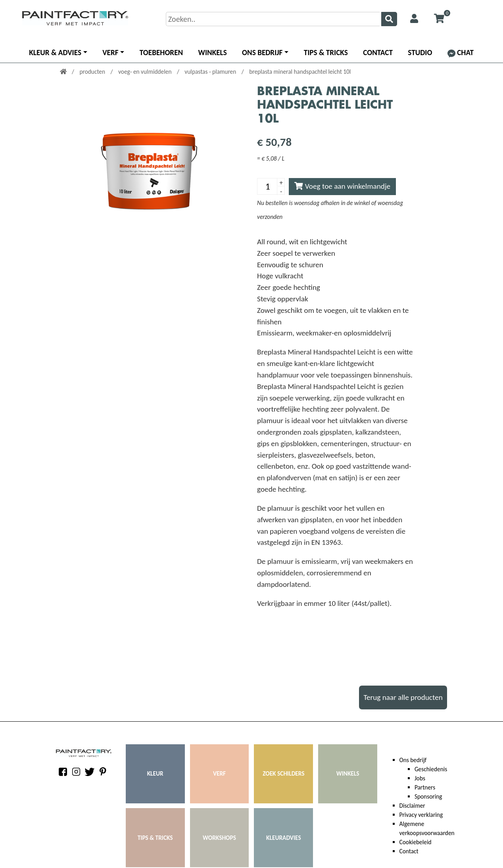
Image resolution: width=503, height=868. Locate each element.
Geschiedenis (431, 769)
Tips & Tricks (326, 53)
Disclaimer (412, 806)
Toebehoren (161, 53)
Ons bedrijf (262, 53)
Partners (425, 787)
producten (93, 72)
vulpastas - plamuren (211, 72)
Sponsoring (428, 796)
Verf (110, 53)
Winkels (213, 53)
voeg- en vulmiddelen (146, 72)
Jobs (420, 778)
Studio (420, 53)
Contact (378, 53)
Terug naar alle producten (403, 697)
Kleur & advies (55, 53)
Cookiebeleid (416, 842)
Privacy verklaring (421, 815)
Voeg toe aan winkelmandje (342, 186)
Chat (461, 53)
